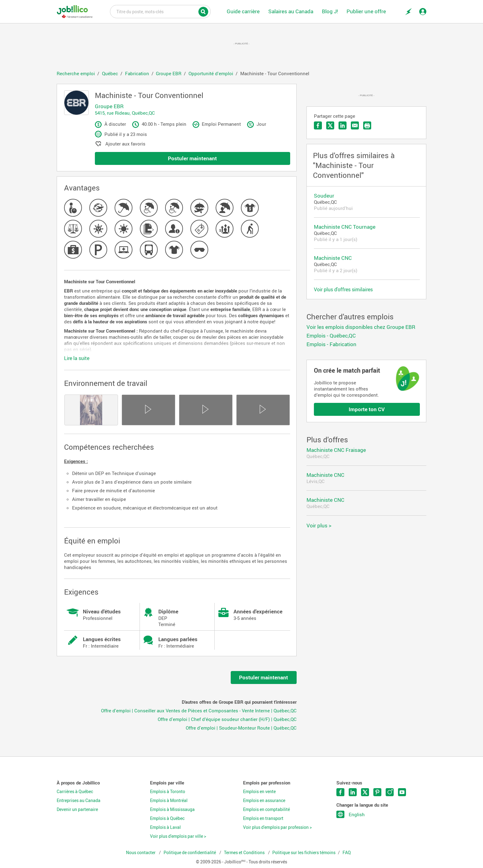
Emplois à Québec (167, 818)
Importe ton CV (367, 409)
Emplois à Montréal (169, 800)
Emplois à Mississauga (172, 809)
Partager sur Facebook (318, 125)
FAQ (347, 853)
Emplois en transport (263, 818)
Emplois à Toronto (168, 792)
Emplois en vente (259, 792)
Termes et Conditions (245, 853)
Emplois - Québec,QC (331, 336)
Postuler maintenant (192, 158)
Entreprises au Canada (79, 800)
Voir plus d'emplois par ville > (178, 836)
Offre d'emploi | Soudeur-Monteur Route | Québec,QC (241, 728)
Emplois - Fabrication (331, 344)
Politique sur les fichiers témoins (304, 853)
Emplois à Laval (165, 827)
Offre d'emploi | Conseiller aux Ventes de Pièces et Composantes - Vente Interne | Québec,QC (199, 710)
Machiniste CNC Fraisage (336, 450)
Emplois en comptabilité (266, 809)
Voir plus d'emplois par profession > (277, 827)
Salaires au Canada (291, 11)
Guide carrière (243, 11)
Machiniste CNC (333, 258)
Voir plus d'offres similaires (343, 289)
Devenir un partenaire (77, 809)
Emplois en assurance (264, 800)
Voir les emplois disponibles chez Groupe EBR (361, 327)
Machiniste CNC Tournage (345, 227)
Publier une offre (366, 11)
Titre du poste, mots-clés (160, 11)
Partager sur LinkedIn (343, 125)
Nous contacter (141, 853)
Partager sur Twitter (330, 125)
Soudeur (324, 196)
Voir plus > (319, 525)
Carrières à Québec (75, 792)
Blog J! (330, 11)
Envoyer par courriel (355, 125)
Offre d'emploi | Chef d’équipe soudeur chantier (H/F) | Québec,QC (227, 719)
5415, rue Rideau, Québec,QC (125, 113)
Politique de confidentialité (190, 853)
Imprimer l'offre (367, 125)
